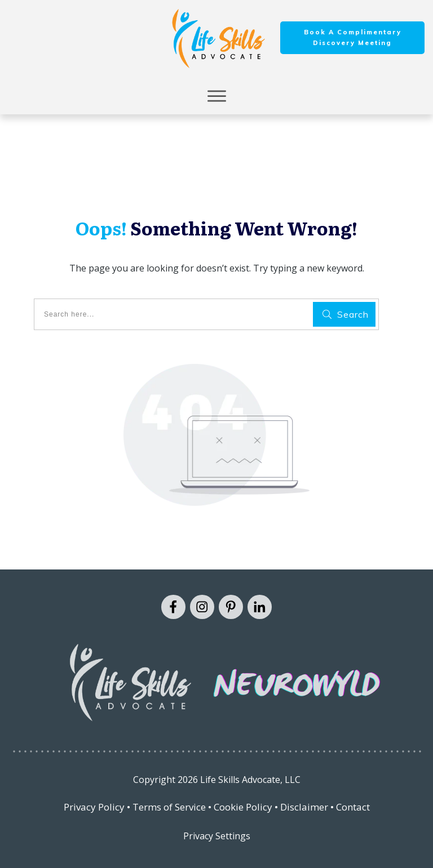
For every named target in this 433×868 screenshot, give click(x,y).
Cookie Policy (243, 807)
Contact (353, 807)
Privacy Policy (94, 807)
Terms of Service (169, 807)
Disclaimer (304, 807)
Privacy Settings (217, 836)
